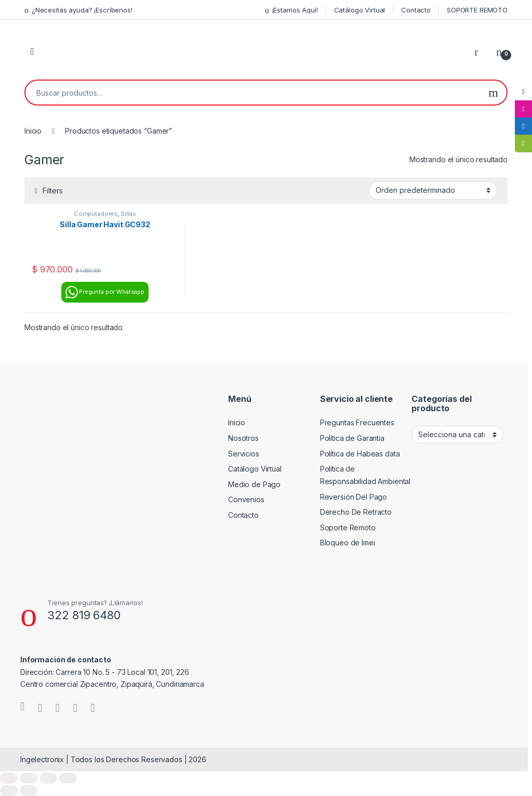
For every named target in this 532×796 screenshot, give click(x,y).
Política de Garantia (352, 438)
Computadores (96, 214)
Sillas (128, 214)
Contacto (416, 10)
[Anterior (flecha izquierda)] (9, 791)
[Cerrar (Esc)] (68, 778)
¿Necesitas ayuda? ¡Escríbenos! (78, 10)
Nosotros (243, 438)
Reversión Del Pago (354, 497)
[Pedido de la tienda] (433, 190)
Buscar (493, 93)
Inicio (33, 131)
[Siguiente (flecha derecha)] (29, 791)
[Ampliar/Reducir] (9, 778)
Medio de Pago (254, 484)
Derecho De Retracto (356, 512)
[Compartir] (48, 778)
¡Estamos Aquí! (291, 10)
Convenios (246, 499)
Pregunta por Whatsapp (105, 292)
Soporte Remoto (348, 527)
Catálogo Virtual (360, 10)
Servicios (244, 454)
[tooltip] (523, 92)
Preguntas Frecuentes (357, 422)
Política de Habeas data (360, 454)
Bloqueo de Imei (348, 543)
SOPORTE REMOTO (477, 10)
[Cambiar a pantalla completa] (29, 778)
